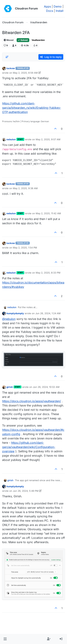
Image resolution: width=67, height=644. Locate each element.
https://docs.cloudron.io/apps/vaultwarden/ (32, 401)
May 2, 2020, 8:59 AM (25, 73)
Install (60, 11)
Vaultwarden (38, 40)
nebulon (11, 139)
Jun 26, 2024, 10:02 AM (46, 387)
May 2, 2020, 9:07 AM (48, 139)
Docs (50, 11)
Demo (58, 6)
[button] (5, 639)
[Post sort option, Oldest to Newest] (7, 57)
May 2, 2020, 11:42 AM (48, 213)
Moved (9, 40)
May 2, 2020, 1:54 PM (25, 248)
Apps (47, 6)
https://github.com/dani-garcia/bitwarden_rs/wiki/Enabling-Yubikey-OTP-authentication (32, 108)
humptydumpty (15, 313)
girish (10, 387)
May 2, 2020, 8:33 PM (48, 273)
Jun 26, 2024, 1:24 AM (48, 313)
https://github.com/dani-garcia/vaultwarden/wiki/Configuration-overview (29, 447)
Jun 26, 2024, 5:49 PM (26, 491)
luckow (11, 68)
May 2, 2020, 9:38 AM (25, 188)
